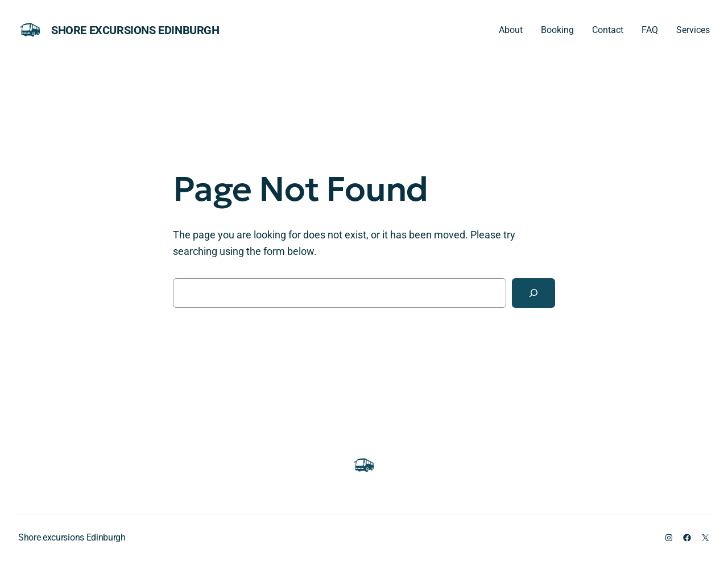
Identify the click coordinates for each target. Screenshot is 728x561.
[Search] (533, 293)
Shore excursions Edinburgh (135, 30)
